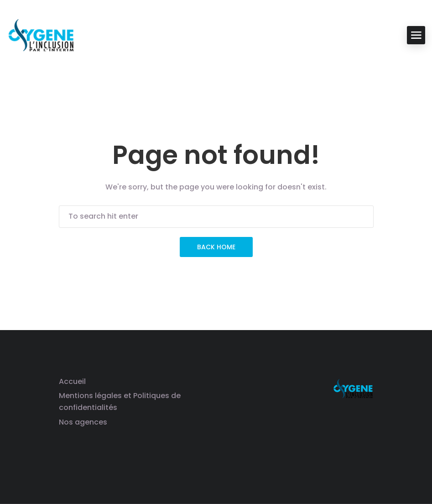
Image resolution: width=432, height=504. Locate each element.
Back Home (216, 247)
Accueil (72, 381)
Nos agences (83, 422)
